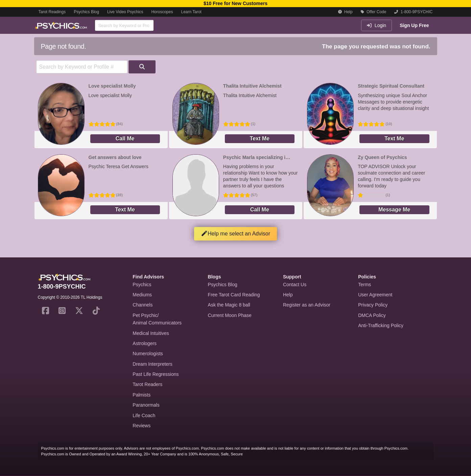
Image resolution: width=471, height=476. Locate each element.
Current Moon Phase (230, 315)
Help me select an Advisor (235, 234)
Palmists (142, 395)
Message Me (394, 210)
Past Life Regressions (156, 374)
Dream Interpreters (152, 364)
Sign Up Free (414, 25)
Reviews (142, 426)
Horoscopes (162, 12)
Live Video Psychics (125, 12)
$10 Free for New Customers (235, 3)
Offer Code (374, 12)
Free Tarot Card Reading (234, 295)
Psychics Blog (86, 12)
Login (376, 25)
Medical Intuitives (151, 333)
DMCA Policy (372, 315)
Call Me (125, 139)
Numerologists (148, 354)
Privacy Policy (373, 305)
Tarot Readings (52, 12)
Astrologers (145, 343)
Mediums (142, 295)
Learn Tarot (191, 12)
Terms (364, 285)
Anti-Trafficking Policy (381, 325)
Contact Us (295, 285)
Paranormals (146, 405)
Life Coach (144, 415)
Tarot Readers (147, 384)
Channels (143, 305)
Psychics (142, 285)
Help (345, 12)
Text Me (260, 139)
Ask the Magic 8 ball (229, 305)
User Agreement (375, 295)
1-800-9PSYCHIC (413, 12)
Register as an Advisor (307, 305)
